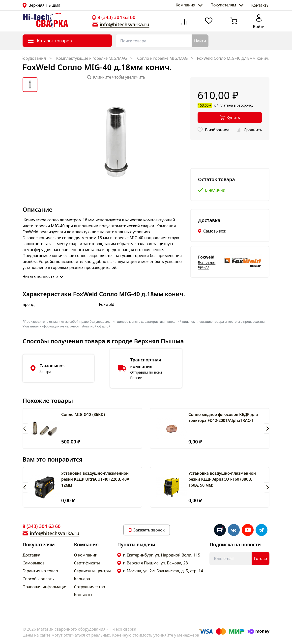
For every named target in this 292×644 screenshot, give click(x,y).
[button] (25, 429)
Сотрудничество (90, 587)
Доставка (31, 555)
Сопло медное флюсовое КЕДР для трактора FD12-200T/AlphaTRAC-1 (223, 417)
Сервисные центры (92, 571)
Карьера (82, 579)
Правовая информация (45, 587)
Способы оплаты (39, 579)
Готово (261, 558)
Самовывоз (33, 563)
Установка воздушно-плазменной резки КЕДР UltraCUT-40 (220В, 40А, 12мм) (96, 479)
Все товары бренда (207, 265)
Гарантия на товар (40, 571)
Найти (200, 41)
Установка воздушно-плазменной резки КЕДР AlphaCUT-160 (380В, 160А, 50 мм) (222, 479)
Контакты (260, 5)
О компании (86, 555)
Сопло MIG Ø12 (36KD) (83, 414)
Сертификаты (87, 563)
